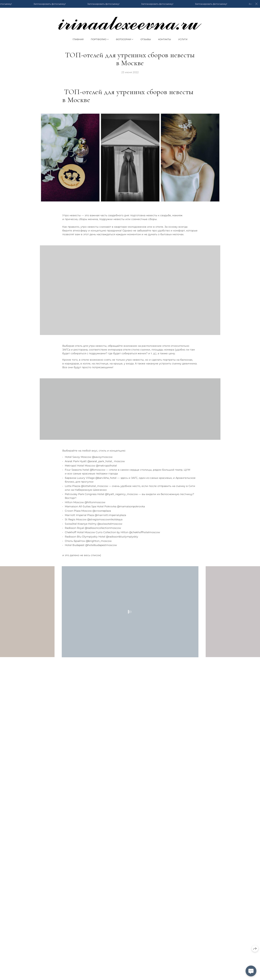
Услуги (183, 39)
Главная (78, 39)
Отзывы (146, 39)
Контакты (165, 39)
